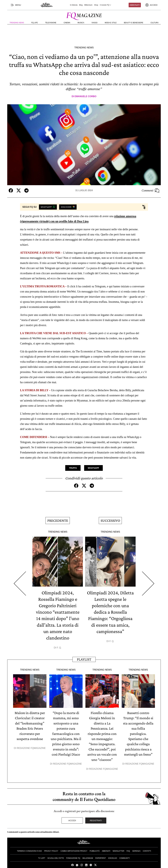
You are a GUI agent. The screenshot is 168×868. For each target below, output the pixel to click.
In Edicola (74, 5)
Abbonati (135, 5)
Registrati (96, 814)
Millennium (88, 5)
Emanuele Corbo (85, 96)
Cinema (67, 23)
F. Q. (59, 644)
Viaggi (94, 23)
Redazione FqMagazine (31, 743)
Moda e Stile (111, 23)
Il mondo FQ (106, 5)
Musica (81, 23)
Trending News (17, 23)
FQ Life (35, 23)
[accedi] (151, 5)
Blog (81, 5)
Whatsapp (93, 468)
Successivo (110, 519)
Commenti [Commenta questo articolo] (151, 190)
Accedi (72, 814)
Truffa (73, 468)
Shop (96, 5)
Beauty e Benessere (134, 23)
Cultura (154, 23)
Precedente (58, 519)
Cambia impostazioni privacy (74, 844)
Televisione (51, 23)
